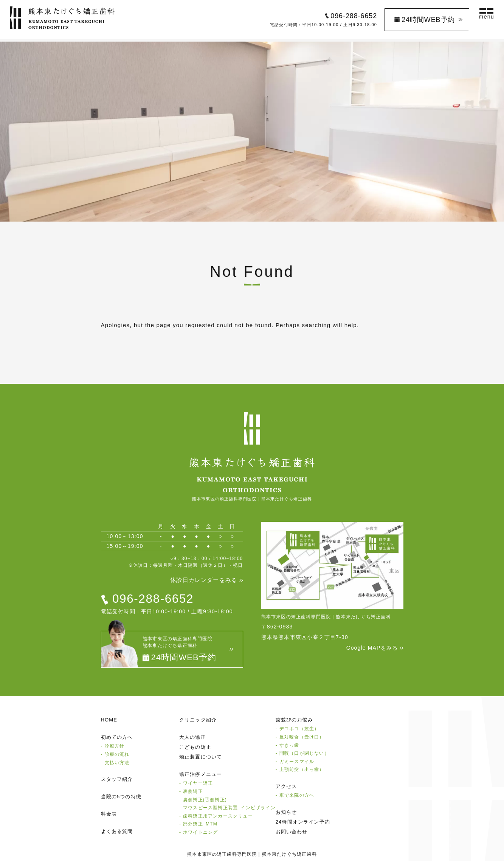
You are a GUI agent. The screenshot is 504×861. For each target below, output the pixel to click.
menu (485, 18)
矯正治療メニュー (201, 774)
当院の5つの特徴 (121, 796)
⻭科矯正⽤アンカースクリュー (218, 816)
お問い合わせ (292, 831)
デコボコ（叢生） (299, 729)
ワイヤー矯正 (198, 783)
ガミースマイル (297, 761)
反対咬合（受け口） (302, 737)
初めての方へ (117, 737)
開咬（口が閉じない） (304, 753)
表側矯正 (193, 791)
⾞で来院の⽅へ (297, 795)
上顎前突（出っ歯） (302, 769)
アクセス (286, 786)
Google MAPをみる (372, 648)
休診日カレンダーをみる (204, 580)
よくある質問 (117, 831)
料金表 (109, 814)
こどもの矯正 (195, 747)
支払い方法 (117, 762)
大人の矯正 (193, 737)
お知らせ (286, 812)
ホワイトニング (200, 832)
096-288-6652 (352, 17)
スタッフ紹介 (117, 779)
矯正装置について (201, 757)
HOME (109, 720)
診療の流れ (117, 754)
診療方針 (115, 746)
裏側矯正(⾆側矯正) (205, 799)
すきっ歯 (289, 745)
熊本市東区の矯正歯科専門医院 (222, 854)
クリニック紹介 (198, 720)
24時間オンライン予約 (303, 821)
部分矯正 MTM (200, 824)
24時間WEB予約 (426, 21)
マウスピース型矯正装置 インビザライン (229, 807)
